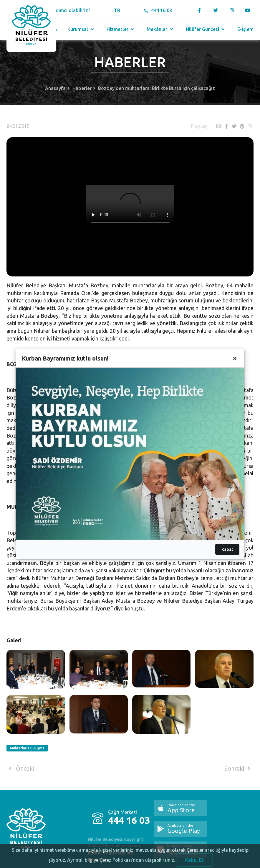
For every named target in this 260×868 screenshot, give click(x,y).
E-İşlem (245, 29)
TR (117, 10)
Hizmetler (121, 29)
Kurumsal (81, 29)
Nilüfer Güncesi (206, 29)
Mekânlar (160, 29)
